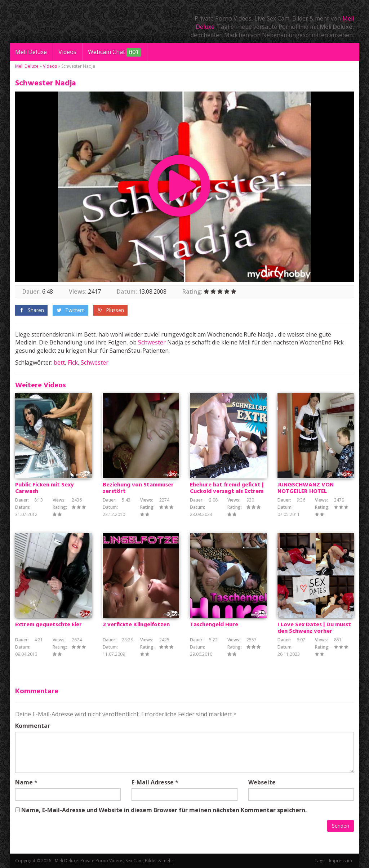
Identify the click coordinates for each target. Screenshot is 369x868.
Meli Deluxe (31, 52)
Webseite (262, 782)
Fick (73, 362)
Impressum (341, 861)
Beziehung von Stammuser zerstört (138, 488)
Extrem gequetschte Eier (48, 625)
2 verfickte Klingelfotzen (136, 625)
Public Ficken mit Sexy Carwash (45, 488)
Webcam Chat (115, 52)
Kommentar (33, 726)
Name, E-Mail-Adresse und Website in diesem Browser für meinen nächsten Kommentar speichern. (164, 810)
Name (24, 782)
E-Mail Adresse (153, 782)
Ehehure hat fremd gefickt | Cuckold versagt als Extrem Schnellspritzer (227, 491)
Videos (67, 52)
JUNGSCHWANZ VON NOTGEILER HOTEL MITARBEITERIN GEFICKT (311, 491)
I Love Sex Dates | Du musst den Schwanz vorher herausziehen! (314, 631)
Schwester (152, 342)
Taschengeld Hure (214, 625)
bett (59, 362)
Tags (319, 861)
